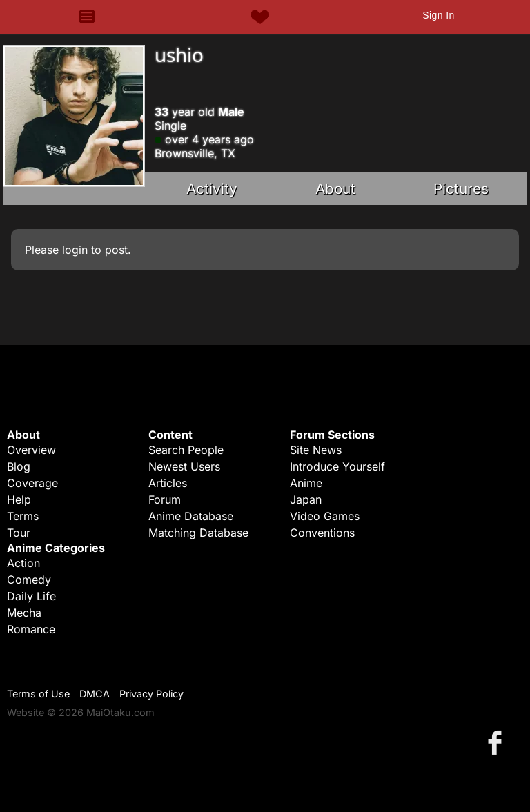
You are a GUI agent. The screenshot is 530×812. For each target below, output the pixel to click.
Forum (165, 499)
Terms (23, 516)
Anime (306, 483)
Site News (316, 450)
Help (19, 499)
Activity (212, 189)
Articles (168, 483)
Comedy (29, 580)
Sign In (438, 15)
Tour (19, 533)
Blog (19, 466)
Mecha (24, 613)
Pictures (461, 189)
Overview (31, 450)
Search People (186, 450)
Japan (306, 499)
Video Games (325, 516)
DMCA (95, 694)
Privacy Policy (151, 694)
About (335, 189)
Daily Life (31, 596)
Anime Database (191, 516)
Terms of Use (38, 694)
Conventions (322, 533)
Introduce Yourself (337, 466)
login (75, 250)
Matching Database (198, 533)
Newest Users (184, 466)
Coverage (32, 483)
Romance (31, 629)
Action (23, 563)
